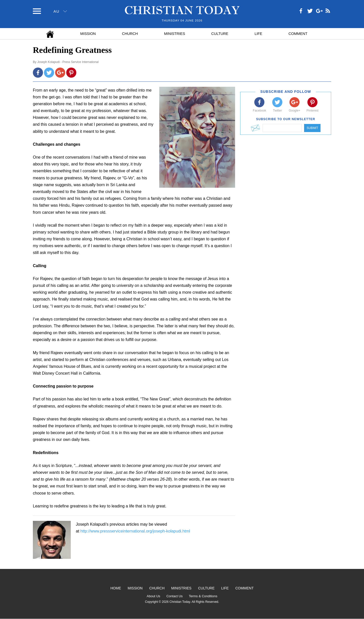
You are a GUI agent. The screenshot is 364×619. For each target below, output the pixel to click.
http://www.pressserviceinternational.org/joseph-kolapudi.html (135, 531)
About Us (153, 596)
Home (116, 588)
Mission (88, 34)
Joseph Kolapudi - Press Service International (68, 62)
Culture (220, 34)
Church (130, 34)
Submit (312, 128)
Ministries (175, 34)
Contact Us (174, 596)
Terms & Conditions (203, 596)
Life (258, 34)
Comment (298, 34)
